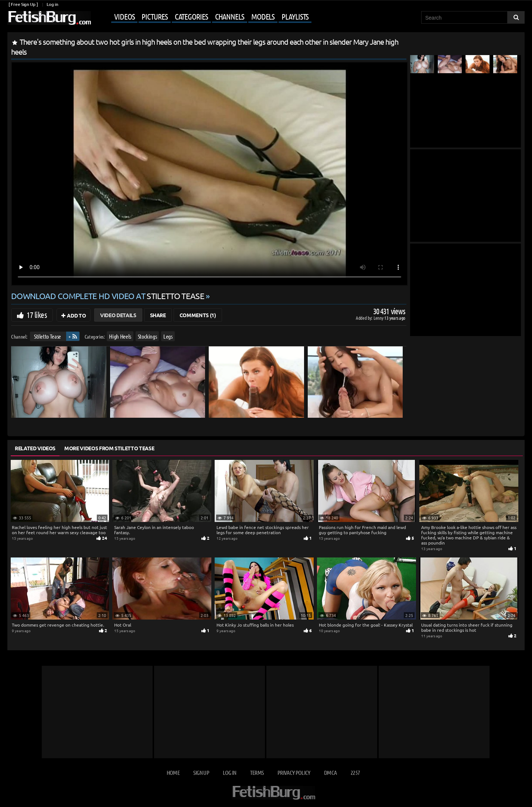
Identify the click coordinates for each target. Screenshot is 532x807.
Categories (191, 16)
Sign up (201, 772)
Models (263, 16)
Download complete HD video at (108, 296)
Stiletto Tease (47, 336)
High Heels (120, 336)
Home (173, 772)
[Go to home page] (49, 18)
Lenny (379, 318)
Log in (52, 4)
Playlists (295, 16)
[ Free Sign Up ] (23, 4)
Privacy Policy (294, 772)
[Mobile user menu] (202, 17)
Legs (168, 336)
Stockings (147, 336)
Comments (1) (198, 315)
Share (158, 315)
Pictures (154, 16)
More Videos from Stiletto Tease (109, 448)
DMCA (330, 772)
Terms (257, 772)
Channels (230, 16)
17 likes (37, 315)
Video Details (118, 315)
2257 (355, 772)
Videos (124, 16)
